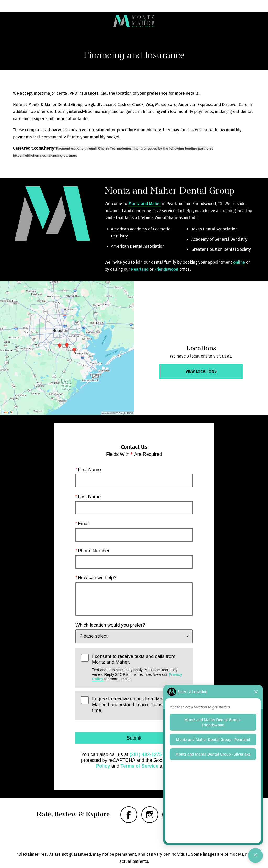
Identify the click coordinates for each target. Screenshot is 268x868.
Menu (31, 6)
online (239, 262)
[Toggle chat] (255, 855)
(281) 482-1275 (146, 754)
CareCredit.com (27, 148)
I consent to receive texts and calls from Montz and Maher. (140, 667)
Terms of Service (139, 766)
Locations (98, 6)
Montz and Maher (145, 204)
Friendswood (166, 269)
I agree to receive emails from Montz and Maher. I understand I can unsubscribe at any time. (139, 704)
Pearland (140, 269)
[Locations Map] (67, 348)
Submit (134, 738)
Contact (234, 6)
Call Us (167, 6)
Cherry (48, 148)
